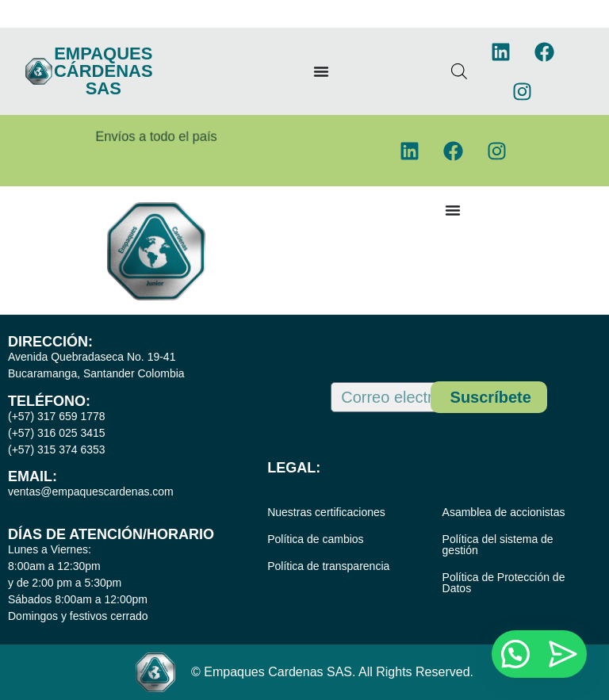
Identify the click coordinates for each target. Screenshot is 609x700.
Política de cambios (315, 539)
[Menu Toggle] (321, 71)
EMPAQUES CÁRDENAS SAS (103, 71)
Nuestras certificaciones (326, 512)
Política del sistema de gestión (498, 545)
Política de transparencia (328, 566)
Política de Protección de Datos (504, 583)
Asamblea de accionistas (504, 512)
